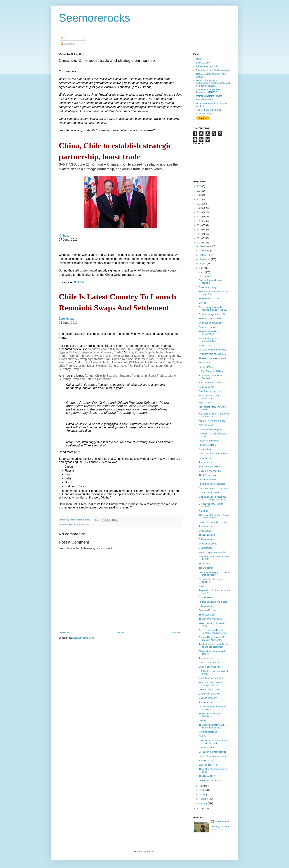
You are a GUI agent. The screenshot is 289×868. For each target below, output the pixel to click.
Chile (70, 524)
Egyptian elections (208, 544)
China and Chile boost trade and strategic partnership (213, 498)
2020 (200, 208)
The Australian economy (211, 319)
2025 (200, 186)
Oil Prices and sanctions (211, 323)
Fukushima (204, 363)
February (204, 799)
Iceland (202, 721)
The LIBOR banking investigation (209, 333)
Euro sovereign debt (209, 327)
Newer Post (65, 632)
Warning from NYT (208, 765)
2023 (200, 195)
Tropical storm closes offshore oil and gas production (214, 646)
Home (121, 632)
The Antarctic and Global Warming (213, 70)
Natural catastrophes (209, 663)
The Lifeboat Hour (208, 475)
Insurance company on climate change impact (214, 574)
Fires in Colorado (207, 445)
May (202, 786)
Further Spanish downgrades (213, 602)
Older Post (176, 632)
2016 (200, 225)
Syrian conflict (206, 346)
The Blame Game (208, 776)
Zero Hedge (67, 319)
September (205, 259)
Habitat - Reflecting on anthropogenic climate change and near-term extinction (213, 83)
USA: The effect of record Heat (214, 454)
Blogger (150, 852)
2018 (200, 217)
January (204, 803)
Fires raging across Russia (212, 484)
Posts (65, 38)
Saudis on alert (206, 387)
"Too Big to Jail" (207, 425)
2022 (200, 200)
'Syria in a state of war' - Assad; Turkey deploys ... (214, 516)
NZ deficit (204, 511)
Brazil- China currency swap (213, 756)
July (202, 268)
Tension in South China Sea (213, 383)
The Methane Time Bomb (209, 110)
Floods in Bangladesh (209, 441)
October (204, 255)
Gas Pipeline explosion (210, 391)
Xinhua (63, 236)
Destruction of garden (209, 694)
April (202, 790)
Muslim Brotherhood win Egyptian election (211, 684)
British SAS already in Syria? (213, 522)
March (203, 795)
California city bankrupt (210, 471)
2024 (200, 191)
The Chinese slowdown (210, 619)
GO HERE (80, 282)
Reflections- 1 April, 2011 (208, 66)
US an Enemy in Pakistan (211, 371)
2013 (200, 238)
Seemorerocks (94, 18)
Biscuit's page (203, 63)
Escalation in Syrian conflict (212, 752)
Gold (201, 586)
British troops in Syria (209, 467)
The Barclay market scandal (213, 358)
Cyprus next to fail (208, 597)
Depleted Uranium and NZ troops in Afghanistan (212, 639)
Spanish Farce (206, 403)
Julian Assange (206, 539)
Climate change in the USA (212, 314)
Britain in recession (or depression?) (210, 397)
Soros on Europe (207, 610)
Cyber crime (205, 449)
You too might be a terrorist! (212, 552)
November (205, 251)
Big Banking (205, 276)
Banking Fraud (206, 458)
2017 (200, 221)
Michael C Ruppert (205, 114)
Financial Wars (206, 367)
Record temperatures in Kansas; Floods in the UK (213, 309)
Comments (68, 44)
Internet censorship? (209, 690)
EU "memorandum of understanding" (209, 340)
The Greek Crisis (207, 615)
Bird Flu (203, 736)
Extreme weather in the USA (213, 350)
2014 (200, 234)
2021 (200, 204)
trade (82, 524)
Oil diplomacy (206, 548)
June (202, 272)
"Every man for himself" (210, 781)
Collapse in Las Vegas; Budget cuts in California (214, 742)
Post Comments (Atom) (84, 638)
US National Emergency (211, 429)
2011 (200, 809)
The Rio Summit (207, 535)
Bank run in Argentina (209, 667)
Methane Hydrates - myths (209, 96)
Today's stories (206, 462)
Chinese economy (208, 698)
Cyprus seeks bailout (209, 493)
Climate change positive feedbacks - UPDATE (208, 91)
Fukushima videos (205, 100)
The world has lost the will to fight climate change (213, 726)
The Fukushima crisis (209, 299)
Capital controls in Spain (211, 678)
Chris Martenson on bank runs (214, 488)
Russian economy (208, 287)
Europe (202, 303)
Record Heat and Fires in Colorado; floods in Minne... (214, 632)
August (203, 264)
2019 (200, 212)
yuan (87, 524)
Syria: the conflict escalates (212, 354)
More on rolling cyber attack (212, 421)
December (205, 246)
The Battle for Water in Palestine (210, 715)
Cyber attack (205, 531)
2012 (200, 243)
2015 (200, 230)
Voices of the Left (207, 480)
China (75, 524)
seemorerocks (222, 822)
